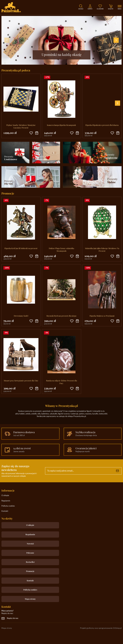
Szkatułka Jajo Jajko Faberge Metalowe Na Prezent (102, 250)
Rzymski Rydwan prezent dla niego (61, 316)
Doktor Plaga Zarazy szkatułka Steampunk (61, 250)
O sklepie (5, 496)
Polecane (30, 553)
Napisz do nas (13, 618)
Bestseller (30, 562)
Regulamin (6, 501)
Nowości (30, 544)
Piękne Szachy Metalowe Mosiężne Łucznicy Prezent (21, 126)
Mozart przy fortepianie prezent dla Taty (21, 381)
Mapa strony (30, 599)
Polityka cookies (8, 506)
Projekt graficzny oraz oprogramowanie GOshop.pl (101, 628)
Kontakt (5, 511)
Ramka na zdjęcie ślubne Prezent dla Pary (61, 382)
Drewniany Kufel (21, 316)
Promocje (30, 571)
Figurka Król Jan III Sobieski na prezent (21, 248)
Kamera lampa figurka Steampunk (61, 125)
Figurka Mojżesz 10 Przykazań (102, 316)
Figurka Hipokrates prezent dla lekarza (102, 125)
